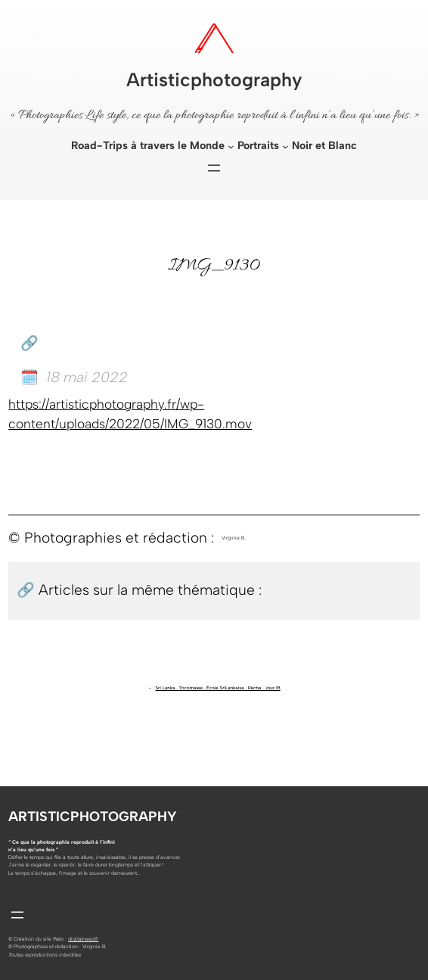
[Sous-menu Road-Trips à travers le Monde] (231, 146)
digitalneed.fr (83, 939)
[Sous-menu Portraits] (285, 146)
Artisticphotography (214, 79)
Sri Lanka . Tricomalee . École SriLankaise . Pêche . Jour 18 (218, 688)
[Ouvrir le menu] (214, 168)
